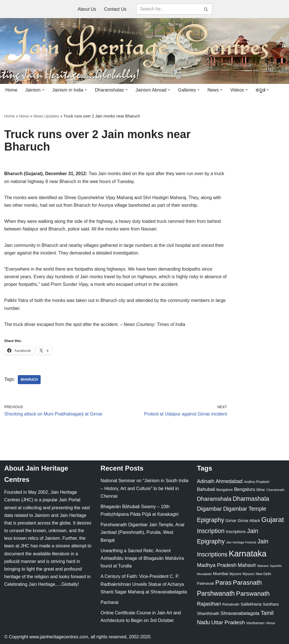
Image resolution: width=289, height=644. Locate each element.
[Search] (168, 9)
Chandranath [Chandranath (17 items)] (275, 490)
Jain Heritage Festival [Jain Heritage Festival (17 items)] (241, 542)
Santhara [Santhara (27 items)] (271, 604)
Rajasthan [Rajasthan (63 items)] (209, 604)
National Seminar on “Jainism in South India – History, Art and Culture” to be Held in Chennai (144, 488)
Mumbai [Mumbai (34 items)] (221, 574)
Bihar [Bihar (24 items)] (261, 490)
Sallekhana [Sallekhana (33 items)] (251, 604)
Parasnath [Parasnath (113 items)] (247, 583)
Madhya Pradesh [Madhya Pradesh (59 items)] (217, 565)
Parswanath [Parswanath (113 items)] (253, 594)
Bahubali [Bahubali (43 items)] (206, 489)
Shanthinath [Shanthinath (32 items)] (208, 613)
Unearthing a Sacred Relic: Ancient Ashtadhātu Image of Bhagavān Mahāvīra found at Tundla (142, 558)
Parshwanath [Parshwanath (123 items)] (216, 593)
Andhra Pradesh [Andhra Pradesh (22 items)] (257, 482)
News (24, 116)
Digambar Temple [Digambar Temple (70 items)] (245, 509)
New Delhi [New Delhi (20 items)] (263, 574)
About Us (87, 9)
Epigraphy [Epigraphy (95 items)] (211, 520)
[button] (43, 90)
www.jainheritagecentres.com (59, 637)
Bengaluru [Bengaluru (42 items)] (245, 489)
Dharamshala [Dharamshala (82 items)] (214, 499)
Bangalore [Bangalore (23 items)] (225, 490)
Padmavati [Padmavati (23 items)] (206, 583)
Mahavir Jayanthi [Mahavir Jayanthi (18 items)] (270, 566)
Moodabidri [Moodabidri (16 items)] (204, 574)
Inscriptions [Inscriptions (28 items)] (236, 532)
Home (11, 90)
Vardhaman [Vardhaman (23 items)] (255, 623)
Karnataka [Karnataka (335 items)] (248, 553)
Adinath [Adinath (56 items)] (206, 481)
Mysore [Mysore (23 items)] (235, 574)
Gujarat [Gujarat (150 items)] (273, 520)
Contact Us (115, 9)
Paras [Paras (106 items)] (224, 583)
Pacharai (109, 602)
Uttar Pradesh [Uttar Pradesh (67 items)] (228, 622)
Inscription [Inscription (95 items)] (211, 531)
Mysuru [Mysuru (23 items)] (249, 574)
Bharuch (29, 380)
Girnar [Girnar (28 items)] (231, 521)
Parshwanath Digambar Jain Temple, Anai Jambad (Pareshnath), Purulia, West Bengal (142, 532)
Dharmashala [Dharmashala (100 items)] (251, 499)
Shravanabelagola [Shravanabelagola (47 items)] (240, 613)
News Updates (46, 116)
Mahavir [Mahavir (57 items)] (247, 565)
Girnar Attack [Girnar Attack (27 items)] (249, 521)
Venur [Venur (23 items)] (271, 623)
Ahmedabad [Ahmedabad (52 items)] (229, 481)
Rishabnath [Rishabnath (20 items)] (231, 604)
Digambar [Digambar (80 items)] (210, 509)
